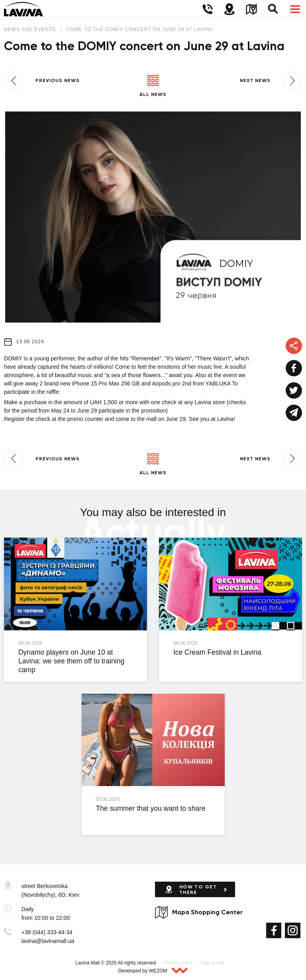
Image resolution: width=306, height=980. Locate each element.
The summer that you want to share (150, 808)
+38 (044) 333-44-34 (47, 932)
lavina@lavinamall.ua (48, 941)
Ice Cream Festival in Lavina (217, 652)
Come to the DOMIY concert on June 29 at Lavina (140, 29)
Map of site (213, 963)
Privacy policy (178, 963)
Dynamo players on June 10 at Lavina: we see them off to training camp (71, 661)
